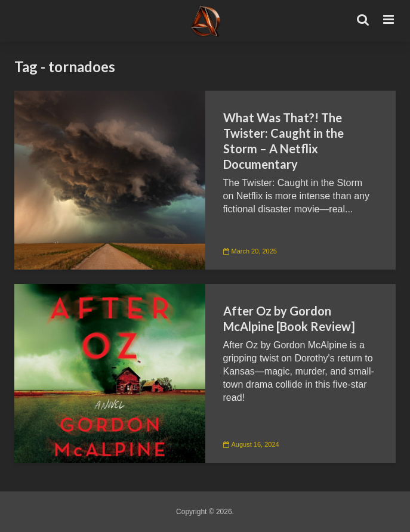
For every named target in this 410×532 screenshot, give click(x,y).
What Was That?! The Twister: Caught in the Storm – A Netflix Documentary (283, 141)
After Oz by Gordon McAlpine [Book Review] (289, 318)
